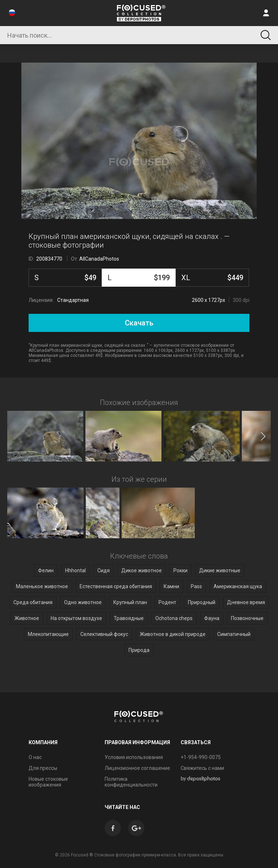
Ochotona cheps (174, 618)
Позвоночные (247, 618)
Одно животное (83, 602)
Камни (171, 586)
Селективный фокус (104, 634)
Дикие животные (220, 570)
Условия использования (134, 757)
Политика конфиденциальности (131, 782)
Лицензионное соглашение (137, 768)
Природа (139, 650)
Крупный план (130, 602)
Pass (196, 586)
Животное (27, 618)
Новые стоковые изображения (48, 782)
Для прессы (43, 768)
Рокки (180, 570)
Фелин (46, 570)
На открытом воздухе (76, 618)
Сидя (104, 570)
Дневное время (246, 602)
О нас (35, 757)
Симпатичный (234, 634)
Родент (167, 602)
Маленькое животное (42, 586)
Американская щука (238, 586)
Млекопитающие (48, 634)
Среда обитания (33, 602)
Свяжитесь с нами (202, 768)
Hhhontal (75, 570)
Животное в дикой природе (173, 634)
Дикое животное (142, 570)
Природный (202, 602)
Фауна (212, 618)
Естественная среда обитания (116, 586)
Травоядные (129, 618)
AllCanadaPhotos (99, 259)
